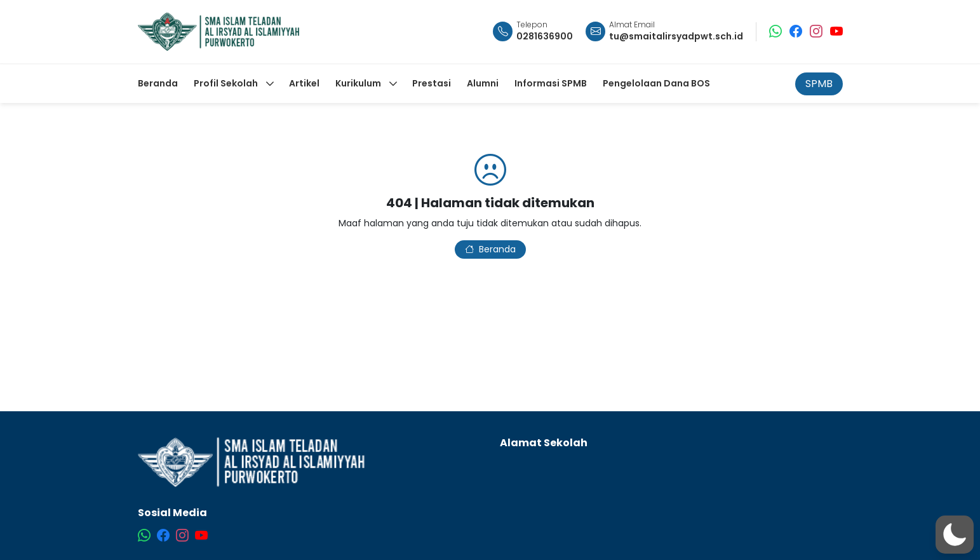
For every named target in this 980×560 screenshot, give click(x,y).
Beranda (490, 249)
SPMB (819, 84)
